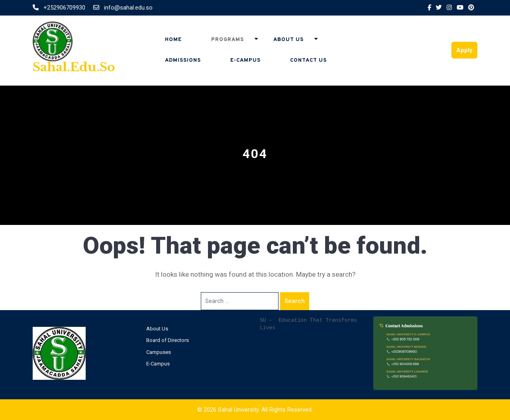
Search (295, 301)
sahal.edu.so (74, 67)
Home (173, 40)
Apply (464, 50)
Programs (228, 40)
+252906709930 (60, 8)
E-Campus (245, 61)
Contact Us (308, 61)
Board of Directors (168, 340)
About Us (288, 40)
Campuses (159, 352)
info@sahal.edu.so (123, 8)
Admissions (183, 61)
